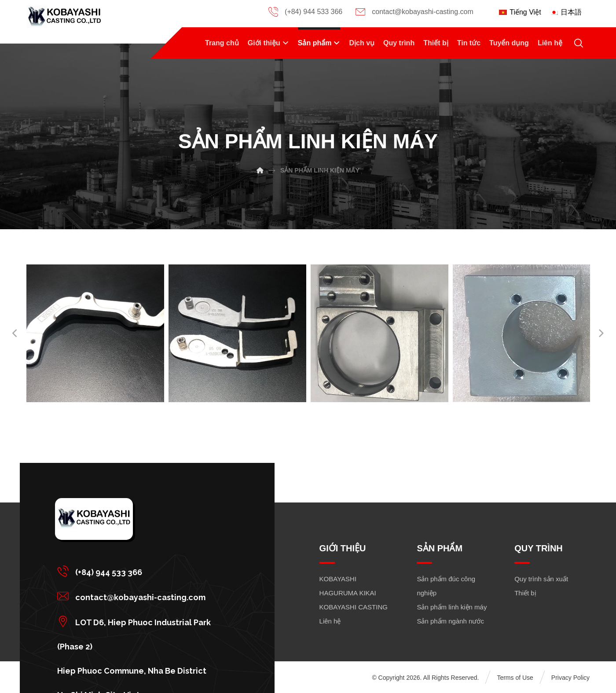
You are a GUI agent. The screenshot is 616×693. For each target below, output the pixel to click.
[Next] (601, 334)
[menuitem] (520, 12)
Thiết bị (525, 593)
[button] (144, 571)
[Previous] (15, 334)
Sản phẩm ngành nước (450, 621)
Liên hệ (330, 621)
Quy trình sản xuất (541, 579)
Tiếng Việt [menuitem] (525, 12)
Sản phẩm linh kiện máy (452, 607)
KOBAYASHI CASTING (354, 607)
